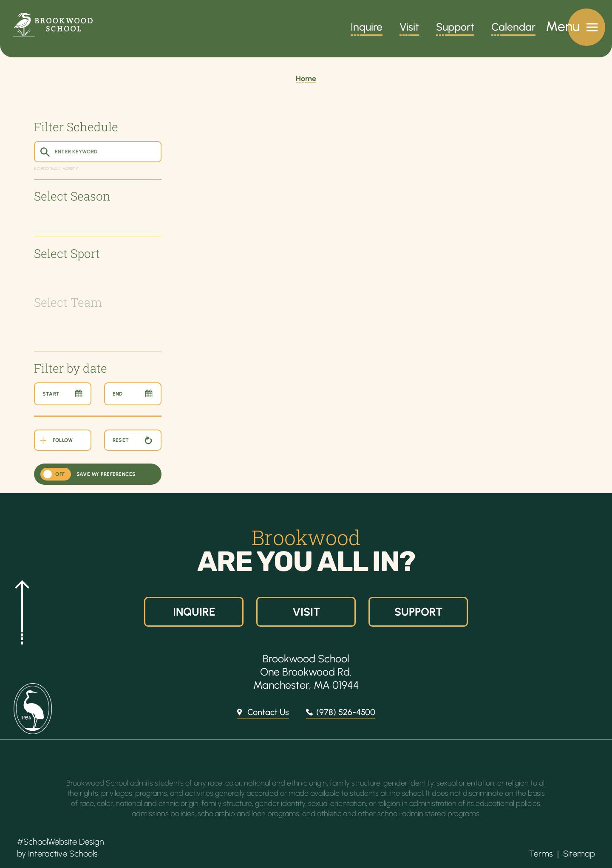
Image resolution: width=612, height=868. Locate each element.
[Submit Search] (45, 152)
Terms (541, 854)
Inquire (367, 28)
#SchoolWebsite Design (61, 842)
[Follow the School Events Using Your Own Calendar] (63, 440)
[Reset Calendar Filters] (133, 440)
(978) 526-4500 (346, 712)
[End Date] (133, 394)
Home (306, 79)
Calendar (513, 28)
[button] (19, 611)
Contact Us (268, 712)
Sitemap (579, 854)
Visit (409, 28)
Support (455, 28)
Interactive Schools (63, 854)
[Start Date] (63, 394)
